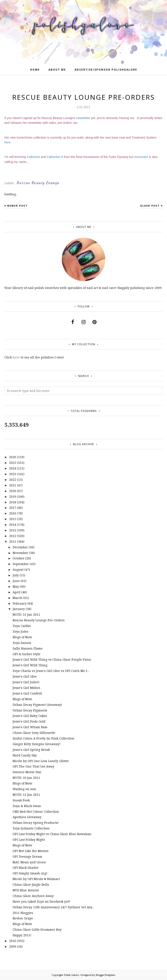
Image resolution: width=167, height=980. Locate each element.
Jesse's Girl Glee (25, 676)
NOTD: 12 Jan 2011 (26, 795)
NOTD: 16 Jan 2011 (26, 778)
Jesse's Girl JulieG (26, 682)
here (7, 142)
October (18, 558)
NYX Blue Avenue (26, 890)
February (20, 603)
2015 (13, 519)
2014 (13, 525)
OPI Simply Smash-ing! (30, 873)
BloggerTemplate (106, 975)
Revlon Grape (23, 918)
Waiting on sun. (25, 789)
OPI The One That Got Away (33, 766)
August (18, 570)
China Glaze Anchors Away (33, 896)
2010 (13, 941)
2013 (13, 530)
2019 (13, 497)
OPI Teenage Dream (27, 856)
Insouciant (141, 157)
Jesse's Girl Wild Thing (30, 665)
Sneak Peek (21, 800)
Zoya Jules (20, 631)
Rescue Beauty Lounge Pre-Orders (39, 620)
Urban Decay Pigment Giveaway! (37, 705)
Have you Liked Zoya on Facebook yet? (41, 901)
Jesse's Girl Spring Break (31, 750)
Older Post (150, 206)
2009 (13, 946)
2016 (13, 513)
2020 (13, 491)
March (18, 598)
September (21, 564)
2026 (13, 457)
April (17, 592)
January (19, 609)
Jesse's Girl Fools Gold (29, 721)
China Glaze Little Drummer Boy (37, 929)
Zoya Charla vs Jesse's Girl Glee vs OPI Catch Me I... (51, 671)
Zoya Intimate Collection (31, 828)
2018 (13, 502)
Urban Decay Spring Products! (36, 823)
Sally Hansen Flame (28, 648)
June (16, 581)
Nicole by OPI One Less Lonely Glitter (41, 761)
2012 (13, 536)
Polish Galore (71, 975)
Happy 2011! (22, 935)
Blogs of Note (22, 637)
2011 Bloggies (23, 913)
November (20, 553)
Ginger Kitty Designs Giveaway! (37, 744)
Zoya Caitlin (22, 626)
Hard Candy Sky (25, 755)
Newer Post (17, 206)
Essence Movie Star (27, 772)
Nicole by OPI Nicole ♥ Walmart (36, 879)
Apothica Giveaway (27, 817)
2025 (13, 463)
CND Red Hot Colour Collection (36, 812)
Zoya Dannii (22, 643)
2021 (13, 485)
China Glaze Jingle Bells (31, 885)
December (20, 547)
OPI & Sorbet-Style (27, 654)
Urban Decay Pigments (30, 710)
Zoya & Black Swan (27, 806)
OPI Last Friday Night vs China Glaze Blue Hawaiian (52, 834)
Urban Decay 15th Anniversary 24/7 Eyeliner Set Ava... (53, 907)
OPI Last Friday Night (29, 840)
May (16, 586)
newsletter (83, 118)
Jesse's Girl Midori (26, 688)
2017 (13, 508)
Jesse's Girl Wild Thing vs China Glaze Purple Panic (52, 659)
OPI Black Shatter (26, 868)
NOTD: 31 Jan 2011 (26, 614)
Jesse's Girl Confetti (27, 693)
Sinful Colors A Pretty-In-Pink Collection (43, 738)
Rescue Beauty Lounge (38, 183)
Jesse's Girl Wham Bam (30, 727)
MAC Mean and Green (29, 862)
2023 (13, 474)
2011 (13, 541)
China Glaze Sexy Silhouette (34, 733)
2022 (13, 480)
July (16, 575)
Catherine (33, 157)
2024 (13, 468)
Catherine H (55, 157)
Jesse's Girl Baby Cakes (30, 716)
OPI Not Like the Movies (31, 851)
